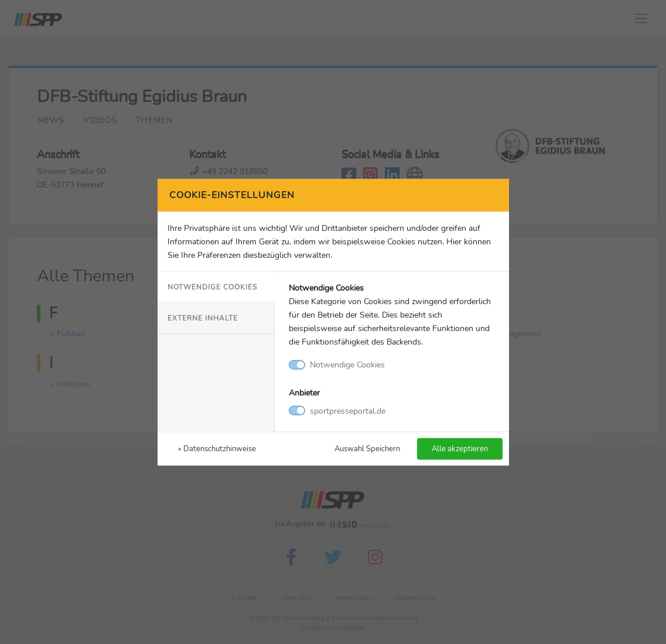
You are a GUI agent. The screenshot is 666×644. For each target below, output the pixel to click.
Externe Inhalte (203, 318)
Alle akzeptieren (460, 448)
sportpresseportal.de (348, 410)
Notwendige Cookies (212, 287)
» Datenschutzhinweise (217, 448)
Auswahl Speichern (367, 448)
